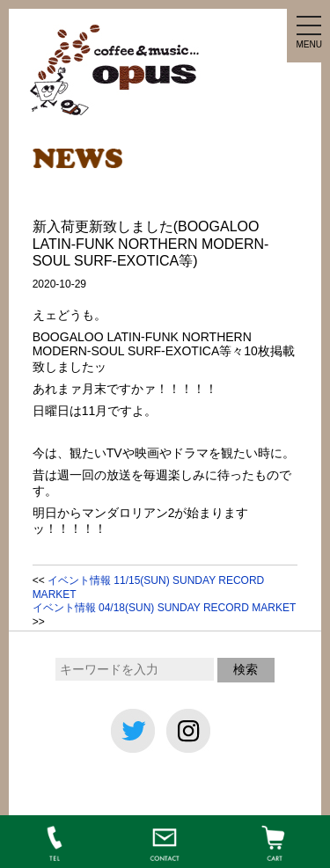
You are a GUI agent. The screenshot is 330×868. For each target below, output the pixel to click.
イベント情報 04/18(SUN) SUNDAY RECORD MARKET (164, 608)
